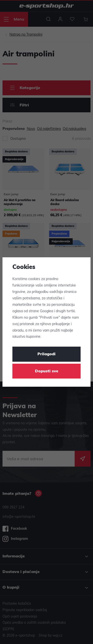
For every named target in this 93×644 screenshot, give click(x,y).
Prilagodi (46, 354)
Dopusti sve (47, 371)
